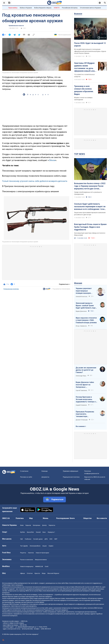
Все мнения (80, 426)
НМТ (56, 539)
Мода (44, 573)
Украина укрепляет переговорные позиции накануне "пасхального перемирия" (84, 291)
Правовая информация (71, 471)
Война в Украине (26, 8)
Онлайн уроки (38, 539)
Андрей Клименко (81, 405)
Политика (20, 518)
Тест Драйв (24, 546)
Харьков (28, 525)
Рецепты (23, 553)
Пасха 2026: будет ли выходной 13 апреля (90, 44)
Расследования (63, 518)
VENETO (57, 8)
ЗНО (51, 539)
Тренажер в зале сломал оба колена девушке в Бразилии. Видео (84, 90)
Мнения (78, 283)
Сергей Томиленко (81, 390)
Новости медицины (27, 566)
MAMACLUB (39, 566)
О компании (24, 471)
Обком (52, 160)
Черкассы (52, 525)
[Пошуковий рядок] (105, 3)
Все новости (102, 518)
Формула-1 (51, 532)
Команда (45, 471)
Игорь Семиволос (81, 326)
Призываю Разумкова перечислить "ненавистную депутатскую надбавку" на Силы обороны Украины (86, 414)
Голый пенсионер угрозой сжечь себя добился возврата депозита (35, 181)
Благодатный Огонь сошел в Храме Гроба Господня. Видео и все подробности (90, 227)
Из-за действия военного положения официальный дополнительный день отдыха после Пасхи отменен (90, 51)
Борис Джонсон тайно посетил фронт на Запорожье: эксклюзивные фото (85, 385)
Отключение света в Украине (90, 8)
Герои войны (13, 8)
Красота (37, 573)
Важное (78, 14)
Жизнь (46, 518)
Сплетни (30, 573)
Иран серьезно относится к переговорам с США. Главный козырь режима (86, 320)
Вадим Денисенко (81, 311)
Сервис (51, 546)
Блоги (72, 518)
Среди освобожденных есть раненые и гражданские (88, 193)
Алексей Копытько (82, 297)
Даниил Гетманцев (82, 420)
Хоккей (38, 532)
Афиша (23, 573)
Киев (22, 525)
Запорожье (37, 525)
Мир (31, 518)
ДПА (46, 539)
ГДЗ (21, 539)
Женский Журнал (53, 573)
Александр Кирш (81, 376)
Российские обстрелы (70, 8)
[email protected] (27, 629)
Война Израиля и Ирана (43, 8)
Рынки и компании (27, 560)
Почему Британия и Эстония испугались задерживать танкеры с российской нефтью (86, 399)
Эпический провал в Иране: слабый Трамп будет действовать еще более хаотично (86, 306)
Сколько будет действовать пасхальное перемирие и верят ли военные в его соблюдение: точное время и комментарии (90, 207)
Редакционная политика (11, 289)
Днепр (44, 525)
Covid (46, 566)
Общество (87, 518)
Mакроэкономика (41, 560)
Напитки (31, 553)
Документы (45, 477)
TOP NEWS (80, 154)
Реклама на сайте (26, 477)
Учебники (28, 539)
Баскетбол (30, 532)
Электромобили (35, 546)
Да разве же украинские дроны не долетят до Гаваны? (86, 370)
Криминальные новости (16, 26)
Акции (45, 546)
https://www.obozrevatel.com (74, 583)
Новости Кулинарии (42, 553)
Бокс (44, 532)
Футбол (23, 532)
